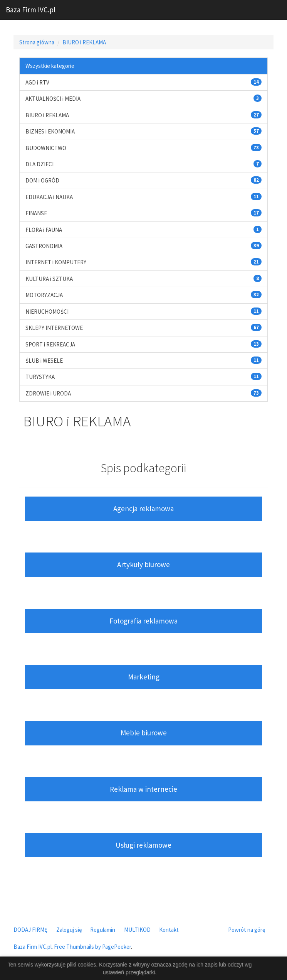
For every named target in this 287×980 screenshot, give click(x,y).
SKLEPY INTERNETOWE (54, 328)
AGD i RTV (37, 82)
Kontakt (169, 930)
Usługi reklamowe (143, 845)
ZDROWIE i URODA (48, 393)
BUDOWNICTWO (46, 148)
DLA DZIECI (39, 164)
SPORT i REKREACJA (50, 344)
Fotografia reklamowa (143, 621)
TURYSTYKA (40, 377)
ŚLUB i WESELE (44, 361)
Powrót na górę (247, 930)
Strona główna (37, 42)
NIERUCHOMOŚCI (47, 312)
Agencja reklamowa (143, 509)
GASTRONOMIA (44, 246)
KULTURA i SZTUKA (49, 279)
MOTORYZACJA (44, 295)
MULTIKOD (137, 930)
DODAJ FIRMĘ (30, 930)
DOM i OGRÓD (42, 180)
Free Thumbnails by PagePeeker (92, 947)
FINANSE (36, 213)
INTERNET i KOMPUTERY (56, 262)
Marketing (144, 677)
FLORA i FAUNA (44, 230)
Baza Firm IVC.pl (31, 10)
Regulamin (103, 930)
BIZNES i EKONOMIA (50, 131)
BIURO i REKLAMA (84, 42)
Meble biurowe (144, 733)
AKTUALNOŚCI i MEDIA (53, 99)
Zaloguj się (69, 930)
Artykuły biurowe (143, 564)
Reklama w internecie (143, 789)
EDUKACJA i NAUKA (49, 197)
